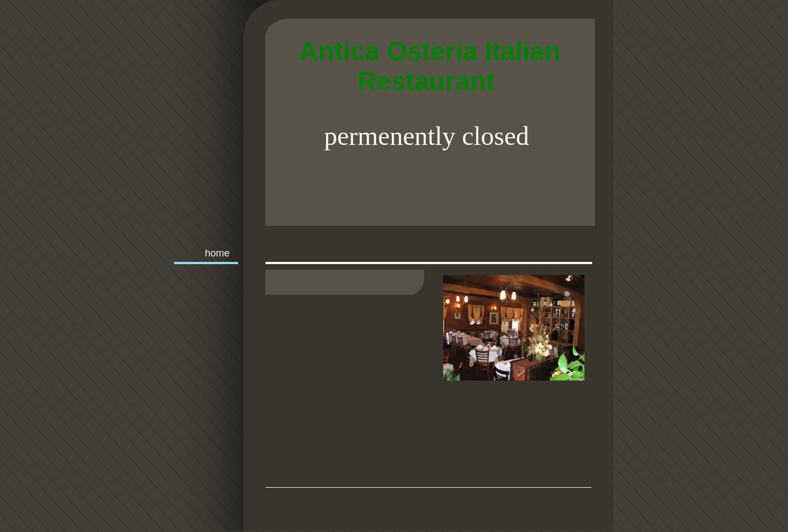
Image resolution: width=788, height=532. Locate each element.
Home (217, 253)
